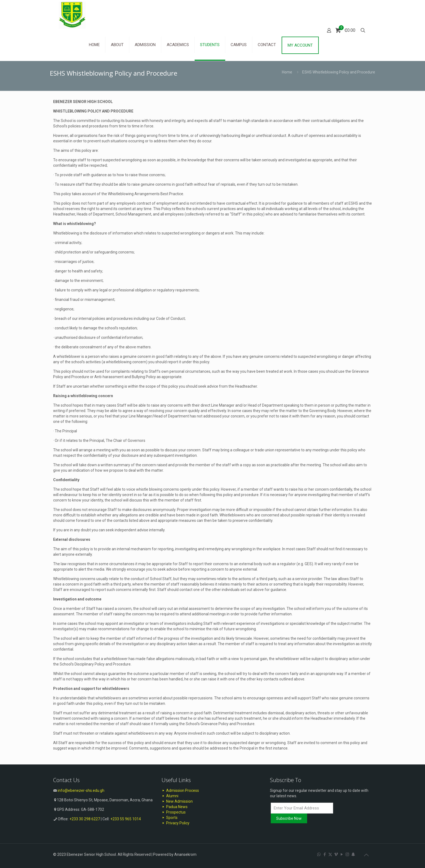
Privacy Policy (176, 823)
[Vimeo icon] (336, 854)
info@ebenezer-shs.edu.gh (81, 790)
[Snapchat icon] (353, 854)
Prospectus (174, 812)
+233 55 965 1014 (126, 819)
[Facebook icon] (325, 854)
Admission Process (180, 790)
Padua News (175, 807)
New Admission (177, 801)
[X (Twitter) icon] (330, 854)
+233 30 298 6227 (85, 819)
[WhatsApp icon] (319, 854)
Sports (170, 818)
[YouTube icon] (342, 854)
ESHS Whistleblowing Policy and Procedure (339, 72)
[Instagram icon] (347, 854)
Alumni (170, 796)
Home (287, 72)
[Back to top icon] (366, 855)
